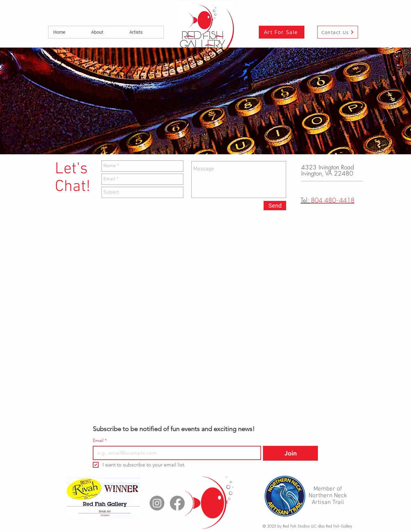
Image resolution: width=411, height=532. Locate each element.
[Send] (275, 206)
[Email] (175, 453)
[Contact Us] (338, 32)
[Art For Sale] (282, 32)
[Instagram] (157, 503)
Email (100, 441)
